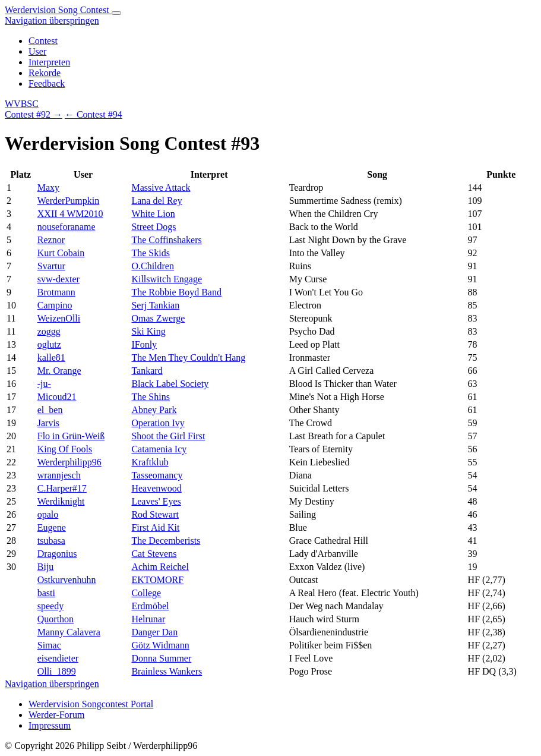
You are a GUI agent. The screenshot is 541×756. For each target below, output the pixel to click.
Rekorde (45, 73)
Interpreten (49, 62)
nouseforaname (67, 227)
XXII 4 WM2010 (70, 214)
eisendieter (58, 658)
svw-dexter (58, 279)
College (146, 593)
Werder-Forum (56, 715)
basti (46, 593)
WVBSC (22, 104)
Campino (55, 305)
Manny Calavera (69, 632)
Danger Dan (154, 632)
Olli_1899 (57, 671)
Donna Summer (161, 658)
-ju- (44, 384)
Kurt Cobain (61, 253)
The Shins (150, 397)
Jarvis (48, 423)
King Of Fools (65, 449)
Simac (49, 645)
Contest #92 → (34, 114)
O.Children (153, 266)
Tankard (147, 371)
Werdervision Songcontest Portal (91, 704)
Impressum (50, 725)
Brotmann (56, 292)
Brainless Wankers (167, 671)
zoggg (49, 331)
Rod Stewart (155, 514)
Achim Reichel (160, 567)
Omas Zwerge (158, 318)
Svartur (51, 266)
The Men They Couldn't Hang (188, 357)
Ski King (148, 331)
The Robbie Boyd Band (176, 292)
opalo (48, 514)
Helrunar (148, 619)
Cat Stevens (154, 554)
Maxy (48, 188)
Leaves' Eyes (156, 501)
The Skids (150, 253)
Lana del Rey (156, 201)
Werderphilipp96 (69, 462)
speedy (50, 606)
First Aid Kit (155, 527)
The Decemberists (166, 541)
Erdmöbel (150, 606)
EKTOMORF (157, 580)
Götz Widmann (160, 645)
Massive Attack (161, 188)
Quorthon (56, 619)
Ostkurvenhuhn (67, 580)
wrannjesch (59, 475)
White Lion (153, 214)
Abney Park (154, 410)
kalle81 (51, 357)
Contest (43, 41)
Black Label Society (170, 384)
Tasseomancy (157, 475)
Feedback (47, 84)
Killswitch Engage (167, 279)
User (37, 51)
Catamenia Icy (159, 449)
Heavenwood (156, 488)
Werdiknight (61, 501)
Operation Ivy (158, 423)
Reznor (51, 240)
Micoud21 (57, 397)
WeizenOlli (59, 318)
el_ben (50, 410)
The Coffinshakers (166, 240)
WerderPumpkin (68, 201)
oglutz (49, 344)
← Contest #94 (94, 114)
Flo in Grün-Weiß (71, 436)
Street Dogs (154, 227)
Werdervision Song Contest (58, 10)
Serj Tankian (155, 305)
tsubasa (51, 541)
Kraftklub (150, 462)
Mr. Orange (59, 371)
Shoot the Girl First (168, 436)
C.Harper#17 (62, 488)
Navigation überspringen (52, 21)
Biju (46, 567)
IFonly (144, 344)
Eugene (52, 527)
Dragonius (57, 554)
